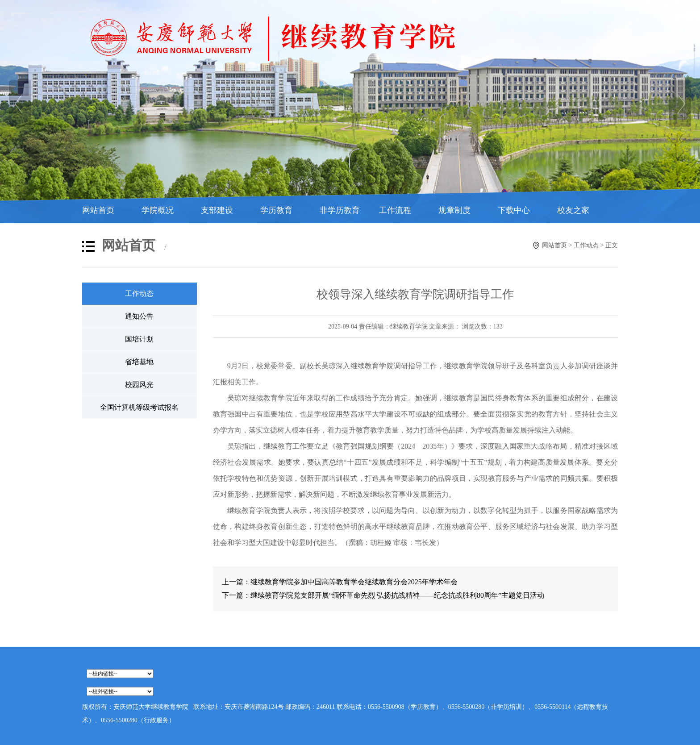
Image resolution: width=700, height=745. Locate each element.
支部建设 (217, 210)
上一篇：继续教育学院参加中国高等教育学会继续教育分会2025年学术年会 (340, 582)
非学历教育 (340, 210)
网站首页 (98, 210)
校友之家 (573, 210)
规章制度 (454, 210)
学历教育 (276, 210)
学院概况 (158, 210)
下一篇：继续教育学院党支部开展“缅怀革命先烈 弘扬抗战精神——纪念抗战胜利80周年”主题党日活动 (383, 595)
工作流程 (395, 210)
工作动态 (586, 245)
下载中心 (514, 210)
